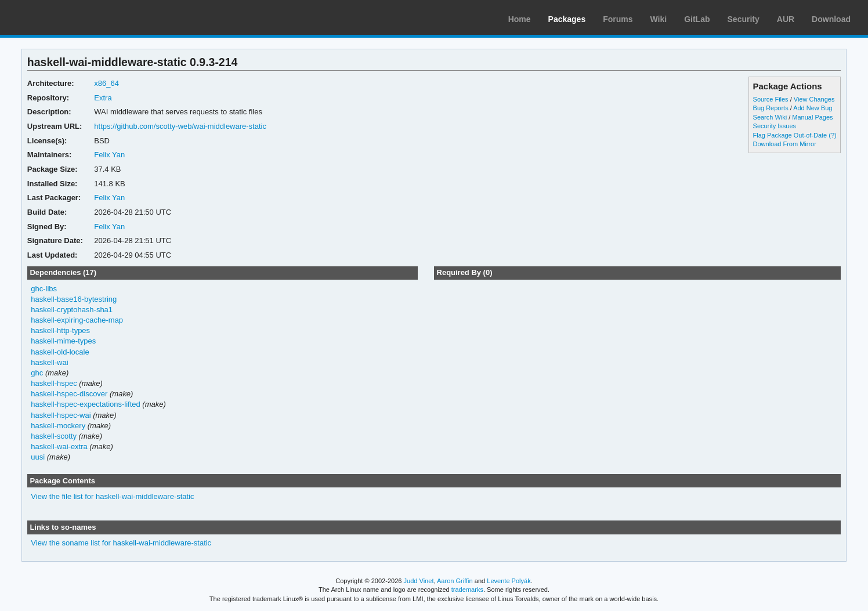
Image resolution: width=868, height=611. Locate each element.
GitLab (697, 19)
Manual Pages (812, 117)
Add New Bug (813, 108)
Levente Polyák (509, 581)
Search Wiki (770, 117)
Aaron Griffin (455, 581)
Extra (103, 98)
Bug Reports (771, 108)
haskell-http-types (60, 330)
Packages (567, 19)
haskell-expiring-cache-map (77, 320)
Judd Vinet (419, 581)
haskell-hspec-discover (69, 394)
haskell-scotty (54, 436)
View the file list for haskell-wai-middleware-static (112, 496)
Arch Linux (64, 17)
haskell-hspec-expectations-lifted (85, 404)
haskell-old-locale (60, 352)
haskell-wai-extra (59, 446)
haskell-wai (49, 362)
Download (831, 19)
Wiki (659, 19)
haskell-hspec (54, 383)
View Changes (814, 99)
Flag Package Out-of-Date (790, 135)
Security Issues (775, 126)
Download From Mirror (785, 144)
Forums (618, 19)
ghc (37, 373)
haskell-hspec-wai (61, 415)
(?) (832, 135)
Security (744, 19)
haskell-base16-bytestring (74, 299)
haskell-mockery (58, 426)
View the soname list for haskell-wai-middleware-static (121, 543)
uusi (38, 457)
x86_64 (106, 83)
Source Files (771, 99)
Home (520, 19)
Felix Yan (109, 155)
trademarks (467, 590)
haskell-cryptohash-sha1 (72, 310)
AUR (786, 19)
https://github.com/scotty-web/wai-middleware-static (180, 126)
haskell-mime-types (63, 341)
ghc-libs (44, 289)
